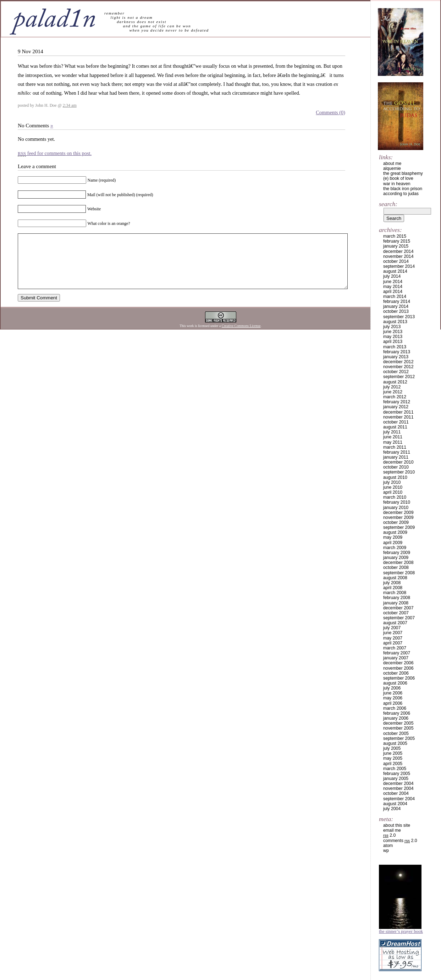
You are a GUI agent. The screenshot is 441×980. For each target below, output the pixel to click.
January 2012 (396, 407)
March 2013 (395, 347)
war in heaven (397, 184)
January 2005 (396, 779)
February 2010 (397, 502)
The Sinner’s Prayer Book (401, 931)
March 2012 (395, 397)
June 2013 (393, 332)
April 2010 (393, 492)
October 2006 (396, 673)
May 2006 (393, 698)
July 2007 (392, 628)
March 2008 (395, 593)
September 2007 (399, 618)
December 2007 (398, 608)
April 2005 (393, 764)
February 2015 (397, 241)
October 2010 (396, 467)
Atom (388, 846)
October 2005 (396, 733)
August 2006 (395, 683)
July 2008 (392, 583)
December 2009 (398, 513)
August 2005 (395, 743)
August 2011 (395, 427)
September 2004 (399, 799)
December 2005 (398, 723)
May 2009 (393, 537)
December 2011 (398, 412)
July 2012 (392, 387)
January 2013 (396, 357)
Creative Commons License (241, 336)
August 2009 (395, 532)
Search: (388, 204)
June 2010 (393, 487)
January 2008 (396, 603)
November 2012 (398, 367)
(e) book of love (398, 178)
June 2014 (393, 282)
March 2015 (395, 236)
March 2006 (395, 708)
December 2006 (398, 663)
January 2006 (396, 718)
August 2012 (395, 382)
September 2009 (399, 527)
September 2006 (399, 678)
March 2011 (395, 447)
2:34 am (70, 105)
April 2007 (393, 643)
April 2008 (393, 588)
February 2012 (397, 402)
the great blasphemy (403, 173)
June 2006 (393, 693)
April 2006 (393, 703)
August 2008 (395, 578)
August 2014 (395, 271)
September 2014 (399, 266)
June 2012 (393, 392)
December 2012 (398, 362)
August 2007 (395, 623)
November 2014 (398, 256)
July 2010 (392, 482)
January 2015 (396, 246)
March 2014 (395, 297)
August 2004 (395, 804)
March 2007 (395, 648)
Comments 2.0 (400, 841)
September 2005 (399, 738)
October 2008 (396, 567)
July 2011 (392, 432)
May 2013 (393, 337)
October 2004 (396, 793)
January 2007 (396, 658)
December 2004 (398, 784)
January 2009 (396, 558)
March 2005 (395, 769)
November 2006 (398, 668)
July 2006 (392, 688)
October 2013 (396, 311)
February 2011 (397, 452)
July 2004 (392, 809)
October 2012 (396, 372)
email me (392, 830)
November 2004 (398, 788)
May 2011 (393, 442)
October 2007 (396, 613)
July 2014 (392, 276)
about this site (397, 825)
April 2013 (393, 342)
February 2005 (397, 774)
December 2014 (398, 251)
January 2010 (396, 508)
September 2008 (399, 573)
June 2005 (393, 753)
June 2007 (393, 633)
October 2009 (396, 522)
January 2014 (396, 306)
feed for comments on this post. (55, 153)
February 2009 (397, 553)
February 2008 (397, 598)
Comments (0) (330, 112)
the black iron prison (403, 189)
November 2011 (398, 417)
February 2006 (397, 713)
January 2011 (396, 457)
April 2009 (393, 543)
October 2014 (396, 261)
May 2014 (393, 287)
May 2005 (393, 758)
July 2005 (392, 748)
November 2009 (398, 517)
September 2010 (399, 472)
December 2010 (398, 462)
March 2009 (395, 548)
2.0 (389, 835)
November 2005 (398, 728)
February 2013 (397, 352)
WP (386, 851)
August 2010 (395, 477)
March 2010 (395, 497)
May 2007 (393, 638)
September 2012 (399, 377)
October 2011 (396, 422)
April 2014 (393, 292)
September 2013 (399, 317)
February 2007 (397, 653)
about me (392, 164)
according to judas (401, 194)
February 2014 (397, 301)
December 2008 (398, 563)
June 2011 (393, 437)
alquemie (392, 168)
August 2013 (395, 322)
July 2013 (392, 327)
